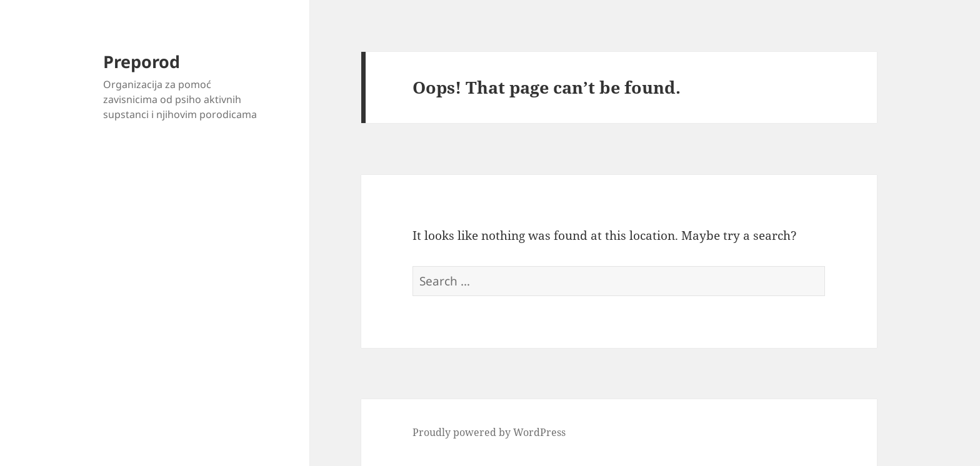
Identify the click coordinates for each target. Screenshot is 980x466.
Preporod (142, 62)
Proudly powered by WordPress (489, 432)
